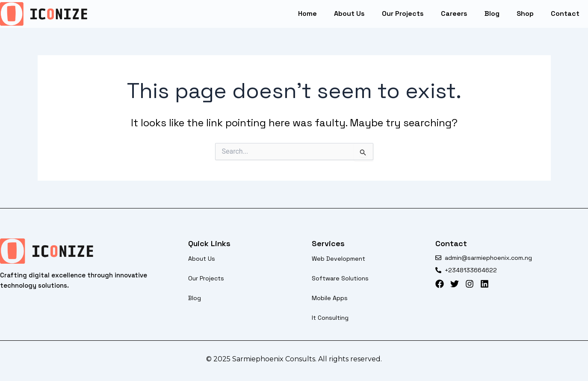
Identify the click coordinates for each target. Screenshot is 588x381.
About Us (349, 13)
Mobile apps (330, 298)
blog (492, 13)
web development (338, 259)
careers (454, 13)
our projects (403, 13)
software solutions (340, 278)
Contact (565, 13)
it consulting (330, 318)
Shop (525, 13)
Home (307, 13)
